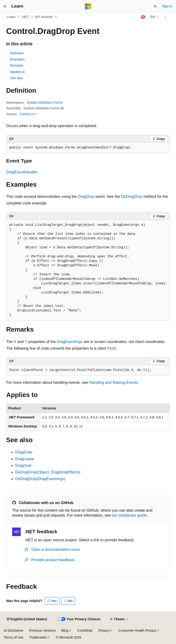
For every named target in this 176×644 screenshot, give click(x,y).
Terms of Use (14, 637)
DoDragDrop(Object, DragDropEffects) (48, 472)
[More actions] (166, 17)
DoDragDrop (132, 197)
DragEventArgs (70, 342)
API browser (44, 17)
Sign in (167, 6)
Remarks (17, 65)
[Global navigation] (5, 6)
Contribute (85, 630)
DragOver (23, 466)
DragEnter (24, 452)
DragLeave (24, 459)
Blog (65, 630)
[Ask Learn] (143, 17)
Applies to (17, 72)
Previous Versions (42, 630)
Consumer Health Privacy (137, 630)
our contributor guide (129, 515)
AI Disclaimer (14, 630)
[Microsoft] (88, 6)
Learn (11, 17)
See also (16, 78)
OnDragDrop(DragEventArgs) (40, 479)
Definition (17, 53)
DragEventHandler (22, 172)
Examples (17, 59)
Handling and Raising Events (114, 382)
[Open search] (155, 6)
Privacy (104, 630)
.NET (25, 17)
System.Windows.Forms (45, 102)
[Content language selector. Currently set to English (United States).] (27, 619)
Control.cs (27, 114)
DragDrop (86, 197)
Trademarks (38, 637)
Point (112, 348)
